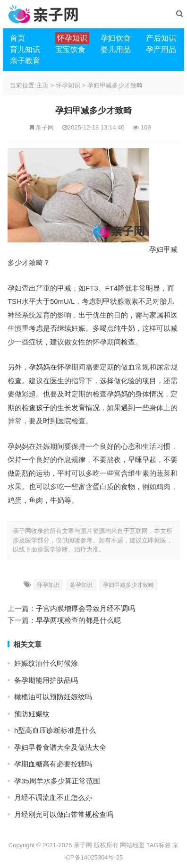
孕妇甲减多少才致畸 (115, 85)
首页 (17, 38)
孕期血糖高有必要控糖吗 (53, 764)
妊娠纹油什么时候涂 (46, 663)
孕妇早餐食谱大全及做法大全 (60, 747)
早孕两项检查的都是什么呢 (78, 620)
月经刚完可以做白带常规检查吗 (64, 814)
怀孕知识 (68, 85)
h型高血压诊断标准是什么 (55, 730)
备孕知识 (81, 585)
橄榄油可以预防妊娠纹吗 (53, 697)
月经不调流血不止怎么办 (53, 797)
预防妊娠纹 (32, 714)
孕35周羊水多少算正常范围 (57, 781)
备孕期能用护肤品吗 (46, 680)
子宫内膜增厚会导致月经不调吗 (85, 608)
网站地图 (132, 845)
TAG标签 (159, 845)
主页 (42, 85)
